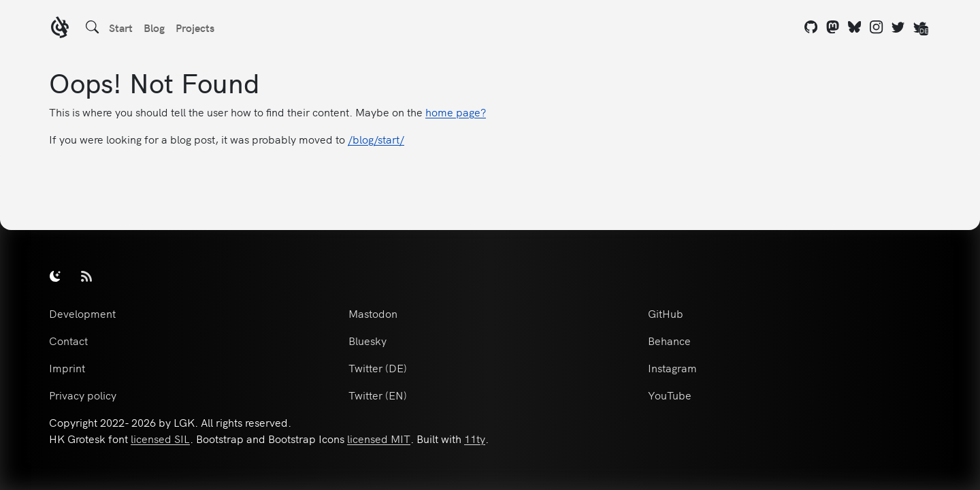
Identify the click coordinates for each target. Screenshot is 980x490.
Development (82, 313)
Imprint (67, 367)
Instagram (672, 367)
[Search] (93, 27)
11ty (475, 438)
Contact (68, 340)
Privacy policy (83, 395)
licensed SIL (160, 438)
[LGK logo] (60, 29)
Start (121, 27)
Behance (669, 340)
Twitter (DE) (378, 367)
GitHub (666, 313)
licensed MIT (379, 438)
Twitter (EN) (378, 395)
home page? (456, 112)
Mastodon (373, 313)
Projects (195, 27)
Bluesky (367, 340)
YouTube (670, 395)
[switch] (55, 276)
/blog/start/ (376, 139)
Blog (154, 27)
